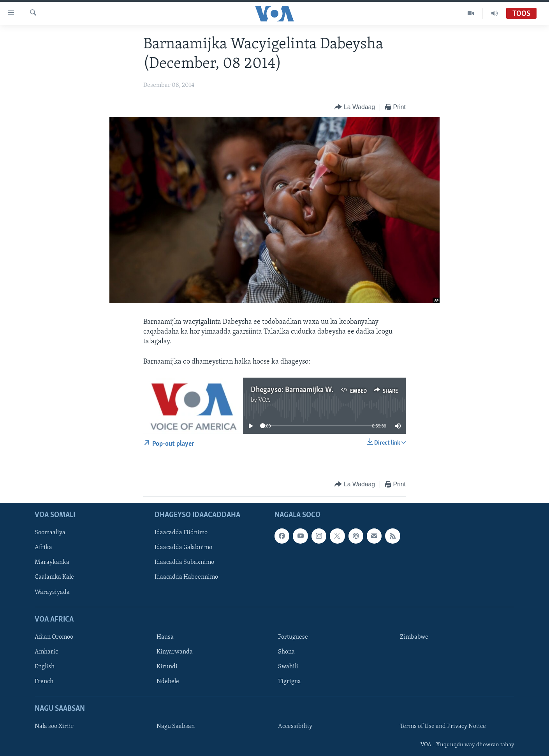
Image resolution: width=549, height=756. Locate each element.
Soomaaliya (50, 533)
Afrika (43, 548)
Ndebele (168, 682)
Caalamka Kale (54, 577)
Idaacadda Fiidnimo (181, 533)
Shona (286, 652)
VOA (264, 400)
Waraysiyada (52, 592)
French (44, 682)
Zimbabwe (414, 637)
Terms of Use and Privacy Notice (443, 726)
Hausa (165, 637)
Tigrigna (289, 682)
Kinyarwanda (175, 652)
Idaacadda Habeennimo (186, 577)
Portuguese (293, 637)
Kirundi (167, 667)
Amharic (46, 652)
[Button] (355, 107)
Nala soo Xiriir (54, 726)
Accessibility (295, 726)
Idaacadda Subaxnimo (184, 562)
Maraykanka (52, 562)
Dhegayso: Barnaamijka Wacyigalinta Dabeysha (324, 390)
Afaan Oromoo (54, 637)
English (45, 667)
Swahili (288, 667)
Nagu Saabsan (176, 726)
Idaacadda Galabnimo (183, 548)
